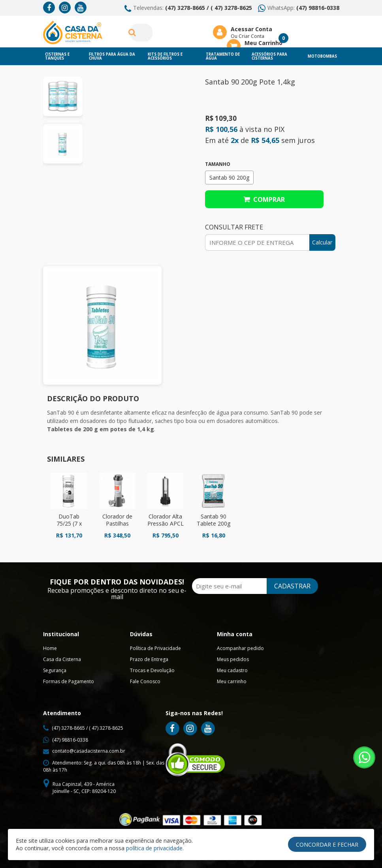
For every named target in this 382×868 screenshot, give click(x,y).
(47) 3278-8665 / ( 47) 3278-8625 (209, 8)
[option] (63, 96)
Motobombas (322, 56)
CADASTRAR (291, 586)
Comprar (264, 199)
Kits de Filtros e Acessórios (165, 56)
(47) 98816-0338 (318, 8)
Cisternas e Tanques (57, 56)
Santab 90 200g (229, 178)
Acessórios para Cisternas (269, 56)
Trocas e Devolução (152, 670)
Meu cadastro (232, 670)
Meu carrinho (232, 681)
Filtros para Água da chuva (112, 56)
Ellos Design (257, 850)
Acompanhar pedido (240, 648)
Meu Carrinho (263, 43)
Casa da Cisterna (62, 659)
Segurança (55, 670)
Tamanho (218, 164)
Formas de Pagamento (69, 681)
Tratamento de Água (223, 56)
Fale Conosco (145, 681)
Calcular (322, 242)
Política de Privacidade (155, 648)
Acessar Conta (251, 29)
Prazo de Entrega (149, 659)
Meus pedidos (233, 659)
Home (50, 648)
